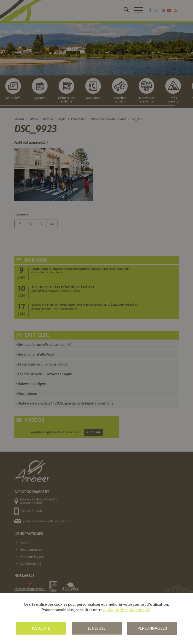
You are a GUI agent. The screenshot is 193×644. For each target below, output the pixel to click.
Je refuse (97, 628)
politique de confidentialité (127, 610)
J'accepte (41, 628)
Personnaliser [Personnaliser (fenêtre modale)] (152, 628)
